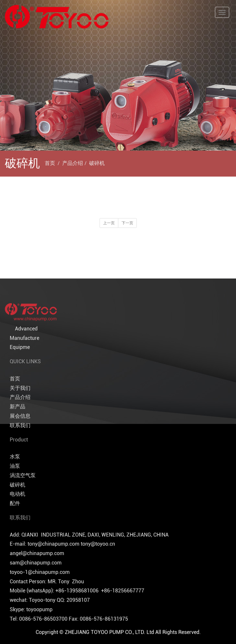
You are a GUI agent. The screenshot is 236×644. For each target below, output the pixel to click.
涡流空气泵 (23, 475)
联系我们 (20, 425)
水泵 (15, 457)
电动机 (18, 494)
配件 (15, 503)
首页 (50, 163)
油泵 (15, 466)
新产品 (18, 407)
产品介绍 (73, 163)
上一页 (109, 223)
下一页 (127, 223)
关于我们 (20, 388)
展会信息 (20, 416)
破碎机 (97, 163)
